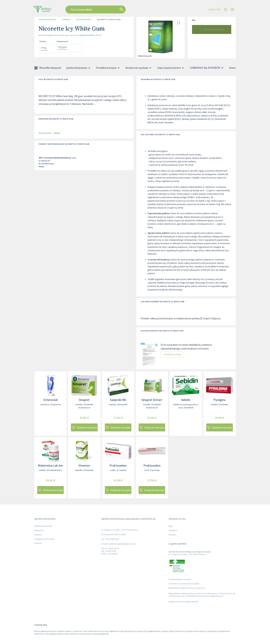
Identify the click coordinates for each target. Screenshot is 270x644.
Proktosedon (118, 465)
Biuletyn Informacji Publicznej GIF (183, 601)
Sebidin (186, 400)
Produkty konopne (108, 68)
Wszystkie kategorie (48, 68)
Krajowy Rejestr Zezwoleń (180, 579)
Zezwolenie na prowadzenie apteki (184, 584)
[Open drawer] (232, 10)
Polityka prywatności (43, 526)
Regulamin (39, 530)
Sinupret (84, 400)
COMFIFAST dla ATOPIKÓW (207, 68)
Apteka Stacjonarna (79, 68)
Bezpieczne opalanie (139, 68)
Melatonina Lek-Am (51, 465)
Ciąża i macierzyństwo (171, 68)
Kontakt (38, 543)
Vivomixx (84, 465)
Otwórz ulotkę (172, 355)
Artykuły (172, 535)
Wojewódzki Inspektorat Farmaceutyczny (187, 588)
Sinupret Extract (152, 400)
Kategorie (173, 530)
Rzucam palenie (84, 20)
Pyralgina (220, 400)
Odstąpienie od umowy (44, 539)
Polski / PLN (215, 10)
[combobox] (113, 9)
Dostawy (38, 535)
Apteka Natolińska (48, 20)
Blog (170, 526)
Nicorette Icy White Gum (109, 20)
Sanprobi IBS (118, 400)
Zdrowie (66, 20)
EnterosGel (51, 400)
